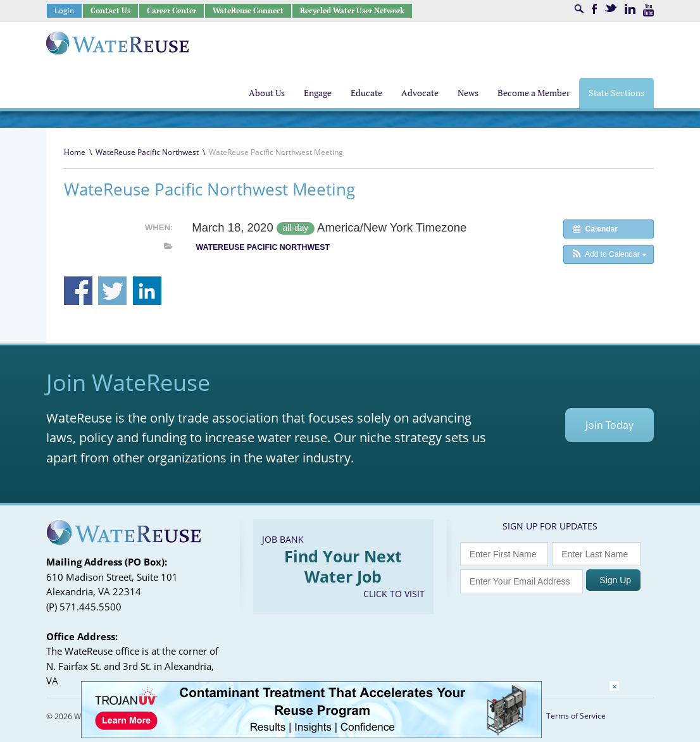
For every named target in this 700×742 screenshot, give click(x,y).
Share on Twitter (112, 291)
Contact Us (110, 10)
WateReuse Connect (248, 10)
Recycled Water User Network (352, 10)
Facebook (594, 9)
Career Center (172, 10)
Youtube (648, 10)
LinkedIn (630, 9)
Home (75, 152)
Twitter (611, 8)
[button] (609, 254)
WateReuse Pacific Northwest (147, 152)
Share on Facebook (78, 291)
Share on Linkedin (147, 291)
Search (579, 9)
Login (64, 10)
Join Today (609, 425)
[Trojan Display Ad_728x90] (311, 735)
